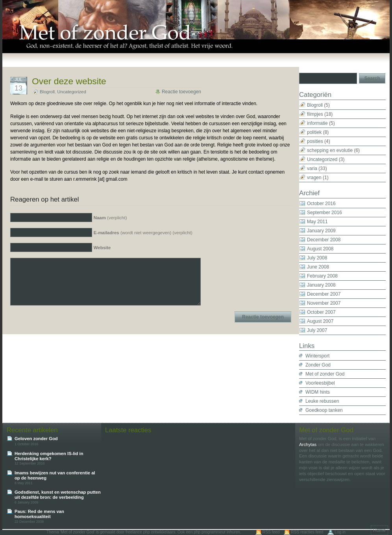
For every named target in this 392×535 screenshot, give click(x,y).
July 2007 (317, 330)
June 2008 (318, 267)
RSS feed (271, 532)
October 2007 (321, 312)
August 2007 (320, 321)
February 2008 (322, 276)
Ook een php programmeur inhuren (209, 532)
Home (379, 530)
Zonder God (318, 365)
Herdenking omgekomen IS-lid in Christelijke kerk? (49, 456)
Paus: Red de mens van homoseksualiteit (39, 514)
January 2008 (321, 285)
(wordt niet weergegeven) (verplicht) (143, 233)
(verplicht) (110, 218)
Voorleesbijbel (320, 383)
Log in (340, 532)
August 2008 (320, 249)
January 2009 (321, 231)
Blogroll (47, 92)
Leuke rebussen (322, 401)
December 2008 (324, 240)
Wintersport (317, 356)
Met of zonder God (325, 374)
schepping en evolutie (330, 150)
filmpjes (315, 114)
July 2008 (317, 258)
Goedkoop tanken (324, 410)
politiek (314, 132)
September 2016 (325, 213)
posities (315, 141)
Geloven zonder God (36, 439)
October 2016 (321, 204)
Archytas (308, 444)
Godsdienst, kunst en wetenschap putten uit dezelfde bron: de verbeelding (58, 495)
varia (312, 168)
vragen (314, 178)
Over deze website (69, 81)
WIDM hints (318, 392)
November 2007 (324, 303)
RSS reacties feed (307, 532)
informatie (317, 123)
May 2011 (317, 222)
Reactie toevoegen (181, 92)
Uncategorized (71, 92)
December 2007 (324, 294)
